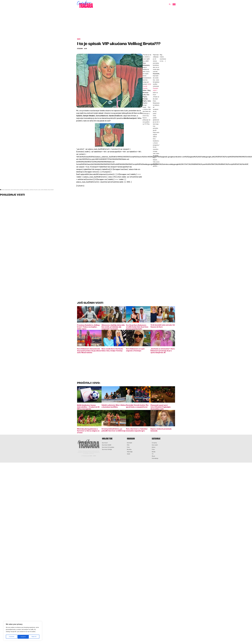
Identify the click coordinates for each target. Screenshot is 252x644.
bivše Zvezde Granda (147, 86)
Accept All (34, 637)
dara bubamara (6, 190)
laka (39, 190)
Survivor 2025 (107, 445)
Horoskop (155, 458)
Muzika (129, 450)
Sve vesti (155, 445)
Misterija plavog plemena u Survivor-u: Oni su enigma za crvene (88, 431)
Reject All (23, 637)
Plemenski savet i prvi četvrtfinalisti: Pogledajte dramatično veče (161, 407)
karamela (27, 190)
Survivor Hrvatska (108, 447)
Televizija (130, 452)
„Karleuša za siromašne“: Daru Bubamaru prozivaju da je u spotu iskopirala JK (163, 351)
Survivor (105, 443)
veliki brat (51, 190)
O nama (154, 443)
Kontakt (129, 443)
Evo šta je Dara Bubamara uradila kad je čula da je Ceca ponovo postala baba (137, 327)
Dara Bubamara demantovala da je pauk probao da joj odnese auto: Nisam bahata (89, 351)
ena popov (14, 190)
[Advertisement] (126, 24)
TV (153, 454)
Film (128, 445)
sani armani (44, 190)
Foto (128, 447)
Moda (154, 452)
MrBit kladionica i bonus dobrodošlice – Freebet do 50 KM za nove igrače (88, 407)
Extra (154, 447)
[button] (170, 4)
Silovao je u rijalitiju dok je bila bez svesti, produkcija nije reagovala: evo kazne (113, 327)
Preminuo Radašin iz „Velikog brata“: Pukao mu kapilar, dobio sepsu (88, 327)
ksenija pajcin (34, 190)
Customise (11, 637)
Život (153, 456)
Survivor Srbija (107, 450)
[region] (23, 631)
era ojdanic (20, 190)
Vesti (128, 454)
